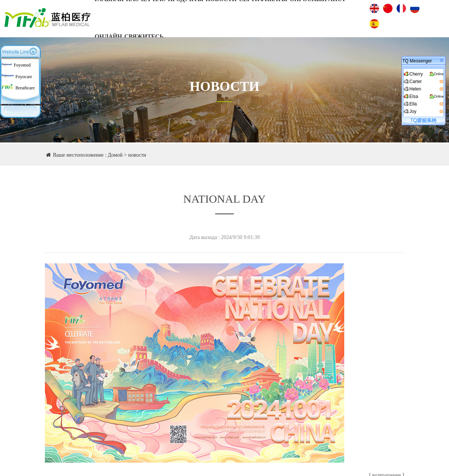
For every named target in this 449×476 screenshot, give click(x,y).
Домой (115, 155)
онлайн (108, 36)
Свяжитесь (144, 36)
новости (137, 155)
